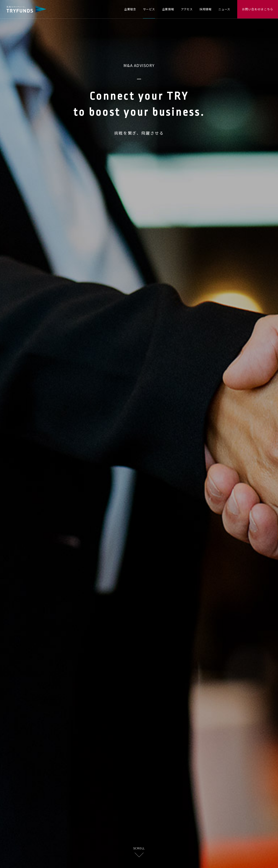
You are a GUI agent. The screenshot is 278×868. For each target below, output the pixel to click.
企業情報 (168, 9)
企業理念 (130, 9)
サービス (149, 9)
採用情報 (206, 9)
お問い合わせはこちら (258, 9)
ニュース (224, 9)
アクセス (187, 9)
